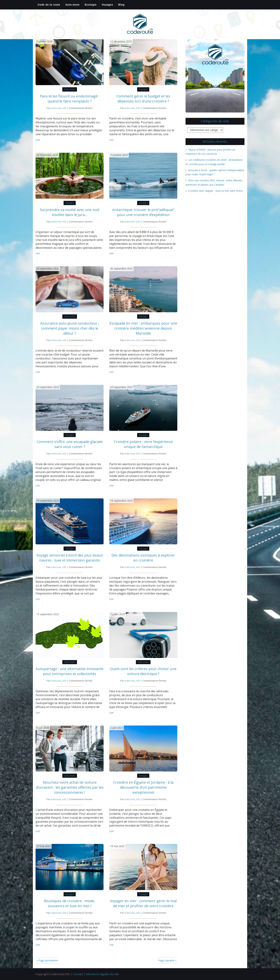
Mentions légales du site (103, 974)
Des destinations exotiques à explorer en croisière (143, 558)
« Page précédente (47, 960)
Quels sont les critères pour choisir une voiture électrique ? (143, 671)
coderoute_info (58, 108)
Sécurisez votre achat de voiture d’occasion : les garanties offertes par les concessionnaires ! (70, 787)
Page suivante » (167, 960)
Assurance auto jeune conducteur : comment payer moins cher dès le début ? (70, 328)
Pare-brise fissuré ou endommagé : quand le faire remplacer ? (70, 99)
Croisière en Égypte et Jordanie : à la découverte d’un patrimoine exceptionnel (143, 787)
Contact (78, 974)
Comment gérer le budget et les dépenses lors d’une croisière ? (143, 99)
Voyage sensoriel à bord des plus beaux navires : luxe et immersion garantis (70, 558)
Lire (38, 140)
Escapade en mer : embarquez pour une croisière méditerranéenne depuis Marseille (143, 328)
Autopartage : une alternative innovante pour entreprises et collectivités (70, 671)
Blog (121, 5)
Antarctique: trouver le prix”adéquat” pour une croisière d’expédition (143, 212)
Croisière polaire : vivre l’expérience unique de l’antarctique (143, 444)
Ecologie (91, 5)
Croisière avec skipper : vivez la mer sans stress (216, 191)
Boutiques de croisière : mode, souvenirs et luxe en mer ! (70, 903)
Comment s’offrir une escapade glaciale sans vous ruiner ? (70, 444)
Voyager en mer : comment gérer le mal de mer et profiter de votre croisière (143, 903)
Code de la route (49, 5)
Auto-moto (72, 5)
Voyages (107, 5)
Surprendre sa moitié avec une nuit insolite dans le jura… (70, 212)
